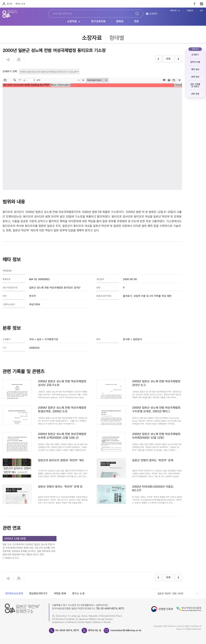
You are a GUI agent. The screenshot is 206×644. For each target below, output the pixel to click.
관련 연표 (195, 94)
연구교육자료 (98, 22)
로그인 (10, 4)
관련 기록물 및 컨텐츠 (195, 85)
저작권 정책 (60, 594)
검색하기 (137, 14)
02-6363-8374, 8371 (67, 630)
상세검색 (153, 14)
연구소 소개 (20, 4)
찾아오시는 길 (95, 630)
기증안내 (190, 11)
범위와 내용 (195, 62)
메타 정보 (195, 69)
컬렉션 (120, 22)
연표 (136, 22)
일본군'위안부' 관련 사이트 (171, 594)
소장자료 (72, 22)
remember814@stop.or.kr (126, 630)
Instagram (202, 4)
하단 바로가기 (0, 0)
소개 (201, 11)
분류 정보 (195, 77)
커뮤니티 (173, 11)
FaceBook (194, 4)
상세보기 (195, 55)
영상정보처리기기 (38, 594)
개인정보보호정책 (14, 594)
